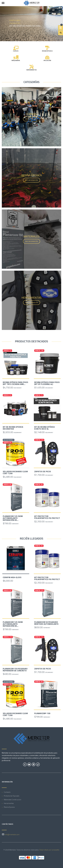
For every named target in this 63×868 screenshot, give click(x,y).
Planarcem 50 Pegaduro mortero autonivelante (46, 623)
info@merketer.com (12, 834)
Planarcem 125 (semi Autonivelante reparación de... (13, 518)
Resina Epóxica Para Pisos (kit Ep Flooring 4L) (47, 383)
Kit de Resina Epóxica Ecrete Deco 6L (44, 428)
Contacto (7, 792)
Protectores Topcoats (12, 796)
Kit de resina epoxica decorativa (13, 428)
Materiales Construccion (13, 800)
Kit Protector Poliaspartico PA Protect (47, 517)
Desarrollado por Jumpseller (49, 850)
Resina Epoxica (9, 807)
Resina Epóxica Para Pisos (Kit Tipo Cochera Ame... (15, 383)
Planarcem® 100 (42, 713)
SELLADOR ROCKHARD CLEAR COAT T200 (15, 472)
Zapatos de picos (43, 471)
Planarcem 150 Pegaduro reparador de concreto (15, 670)
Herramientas (9, 803)
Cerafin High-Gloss (12, 577)
